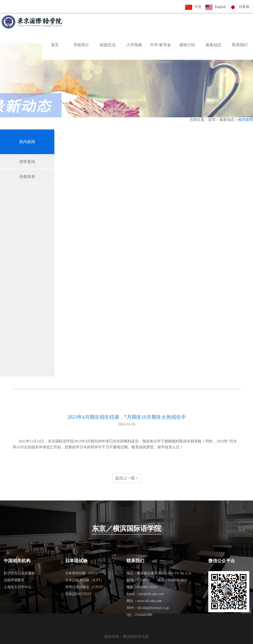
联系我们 (240, 45)
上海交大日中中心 (18, 587)
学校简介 (81, 45)
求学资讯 (27, 162)
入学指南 (134, 45)
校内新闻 (27, 142)
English (220, 7)
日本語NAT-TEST (78, 594)
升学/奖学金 (160, 45)
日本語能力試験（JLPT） (84, 580)
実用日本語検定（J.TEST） (86, 587)
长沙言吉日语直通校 (19, 573)
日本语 (244, 7)
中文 (198, 7)
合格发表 (27, 177)
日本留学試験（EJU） (82, 573)
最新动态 (213, 45)
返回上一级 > (127, 478)
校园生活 (108, 45)
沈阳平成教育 (14, 580)
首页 (55, 45)
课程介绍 (187, 45)
